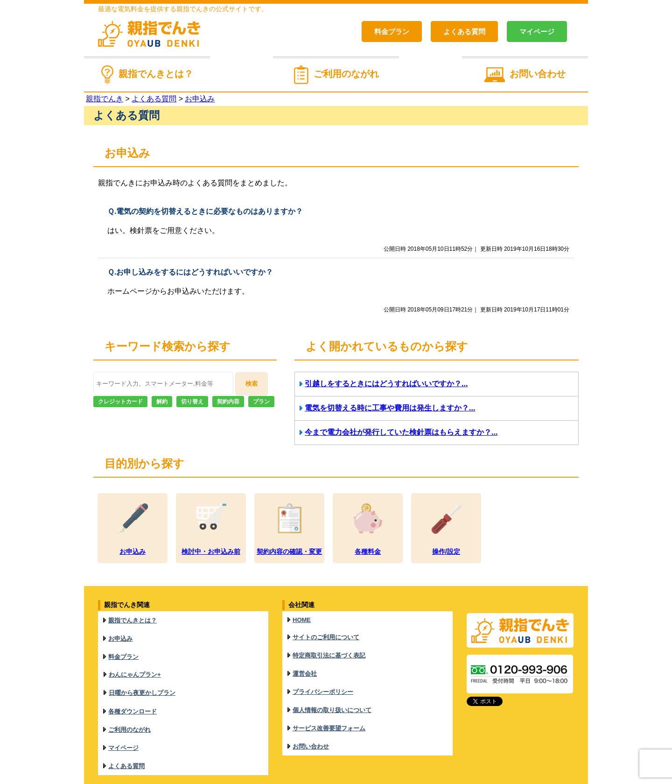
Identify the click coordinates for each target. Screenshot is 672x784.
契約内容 (228, 402)
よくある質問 (464, 32)
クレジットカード (120, 402)
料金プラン (392, 32)
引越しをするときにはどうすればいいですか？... (386, 384)
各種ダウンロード (133, 688)
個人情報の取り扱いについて (332, 687)
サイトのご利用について (326, 631)
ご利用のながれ (346, 74)
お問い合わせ (538, 74)
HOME (302, 618)
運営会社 (305, 659)
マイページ (537, 32)
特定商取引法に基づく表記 (329, 645)
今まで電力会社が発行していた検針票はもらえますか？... (401, 432)
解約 (162, 402)
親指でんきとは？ (156, 74)
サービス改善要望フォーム (329, 701)
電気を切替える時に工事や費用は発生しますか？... (390, 408)
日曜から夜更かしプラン (142, 674)
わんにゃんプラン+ (135, 660)
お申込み (120, 632)
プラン (261, 402)
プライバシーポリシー (323, 673)
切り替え (192, 402)
